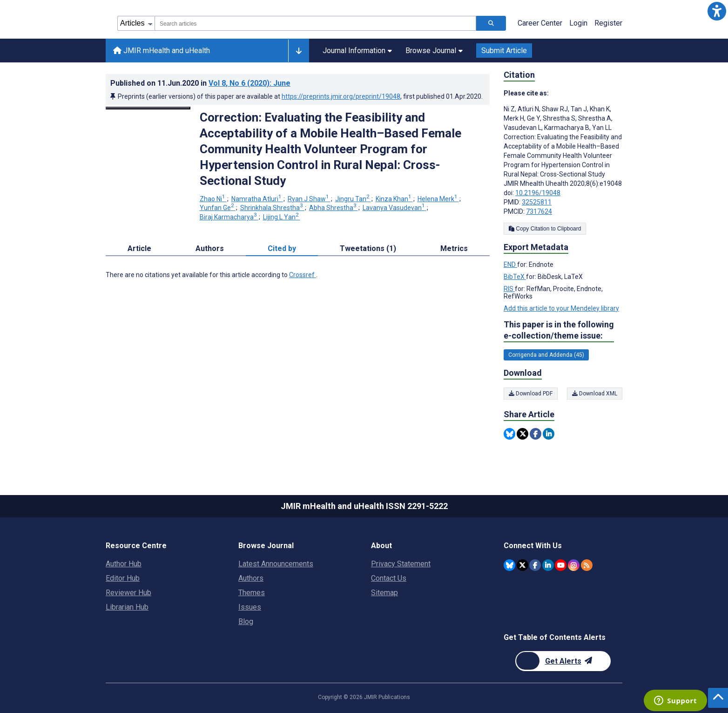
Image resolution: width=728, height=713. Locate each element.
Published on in (200, 83)
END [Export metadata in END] (510, 265)
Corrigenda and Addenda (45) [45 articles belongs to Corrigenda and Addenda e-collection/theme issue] (546, 355)
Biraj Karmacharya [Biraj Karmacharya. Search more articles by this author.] (229, 217)
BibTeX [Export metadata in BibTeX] (515, 277)
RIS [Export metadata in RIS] (509, 289)
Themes (252, 593)
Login (578, 23)
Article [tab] (139, 248)
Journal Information (357, 51)
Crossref (303, 275)
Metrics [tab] (454, 248)
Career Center (540, 23)
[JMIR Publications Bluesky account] (509, 565)
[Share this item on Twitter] (522, 434)
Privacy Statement (401, 564)
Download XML (595, 394)
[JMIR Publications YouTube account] (561, 565)
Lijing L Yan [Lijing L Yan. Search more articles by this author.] (282, 217)
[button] (717, 11)
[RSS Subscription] (587, 565)
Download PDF (531, 394)
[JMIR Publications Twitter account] (522, 565)
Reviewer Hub (128, 593)
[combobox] (315, 23)
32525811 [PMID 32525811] (537, 202)
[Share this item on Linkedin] (549, 434)
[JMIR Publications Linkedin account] (548, 565)
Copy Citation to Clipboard (545, 229)
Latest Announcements (276, 564)
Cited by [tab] (282, 248)
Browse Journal (434, 51)
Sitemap (384, 593)
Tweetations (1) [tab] (368, 248)
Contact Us (389, 578)
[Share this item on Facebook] (536, 434)
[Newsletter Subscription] (563, 661)
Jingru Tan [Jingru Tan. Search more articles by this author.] (353, 199)
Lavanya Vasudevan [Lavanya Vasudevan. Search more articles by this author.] (394, 208)
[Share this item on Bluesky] (509, 434)
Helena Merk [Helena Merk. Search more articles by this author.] (438, 199)
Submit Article (504, 51)
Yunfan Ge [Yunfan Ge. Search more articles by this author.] (218, 208)
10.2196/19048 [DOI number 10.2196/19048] (538, 193)
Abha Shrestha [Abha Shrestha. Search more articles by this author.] (334, 208)
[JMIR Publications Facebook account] (535, 565)
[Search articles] (491, 23)
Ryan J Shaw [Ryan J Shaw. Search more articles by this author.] (309, 199)
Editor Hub (123, 578)
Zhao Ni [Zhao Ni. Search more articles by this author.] (213, 199)
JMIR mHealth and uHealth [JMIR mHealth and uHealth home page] (162, 51)
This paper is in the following (559, 330)
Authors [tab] (210, 248)
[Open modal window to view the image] (148, 108)
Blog (246, 621)
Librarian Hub (127, 607)
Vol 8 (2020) (249, 83)
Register (608, 23)
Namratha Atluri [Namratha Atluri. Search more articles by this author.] (257, 199)
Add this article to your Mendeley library (561, 308)
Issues (250, 607)
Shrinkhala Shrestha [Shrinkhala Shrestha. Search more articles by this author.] (272, 208)
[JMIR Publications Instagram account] (574, 565)
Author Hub (124, 564)
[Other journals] (299, 51)
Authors (251, 578)
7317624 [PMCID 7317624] (539, 211)
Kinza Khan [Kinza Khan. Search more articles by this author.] (394, 199)
